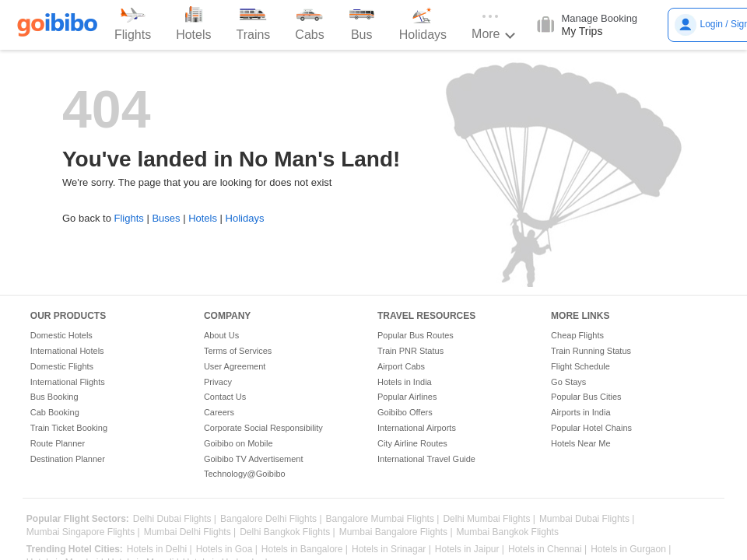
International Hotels (67, 351)
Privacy (218, 382)
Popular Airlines (407, 397)
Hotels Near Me (580, 443)
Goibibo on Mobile (238, 443)
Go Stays (568, 382)
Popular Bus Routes (416, 335)
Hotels (203, 218)
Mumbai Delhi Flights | (190, 532)
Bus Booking (54, 397)
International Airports (417, 428)
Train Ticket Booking (69, 428)
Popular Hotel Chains (591, 428)
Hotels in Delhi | (160, 549)
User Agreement (235, 366)
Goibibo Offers (405, 412)
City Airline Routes (412, 443)
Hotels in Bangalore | (305, 549)
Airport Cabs (401, 366)
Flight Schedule (580, 366)
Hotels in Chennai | (547, 549)
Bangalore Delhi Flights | (271, 519)
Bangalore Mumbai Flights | (383, 519)
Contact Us (225, 397)
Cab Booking (55, 412)
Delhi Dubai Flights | (175, 519)
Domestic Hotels (61, 335)
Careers (219, 412)
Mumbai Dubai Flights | (587, 519)
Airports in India (580, 412)
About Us (221, 335)
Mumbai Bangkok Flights (508, 532)
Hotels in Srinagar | (391, 549)
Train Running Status (591, 351)
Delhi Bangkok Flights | (288, 532)
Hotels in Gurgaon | (631, 549)
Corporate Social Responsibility (263, 428)
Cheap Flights (577, 335)
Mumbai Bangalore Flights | (396, 532)
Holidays (245, 218)
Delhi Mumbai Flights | (489, 519)
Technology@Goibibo (245, 474)
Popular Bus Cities (586, 397)
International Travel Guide (426, 459)
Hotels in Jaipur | (470, 549)
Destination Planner (68, 459)
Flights (128, 218)
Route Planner (58, 443)
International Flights (68, 382)
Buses (166, 218)
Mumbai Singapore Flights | (83, 532)
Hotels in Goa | (227, 549)
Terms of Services (238, 351)
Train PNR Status (410, 351)
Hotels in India (405, 382)
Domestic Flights (62, 366)
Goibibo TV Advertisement (254, 459)
